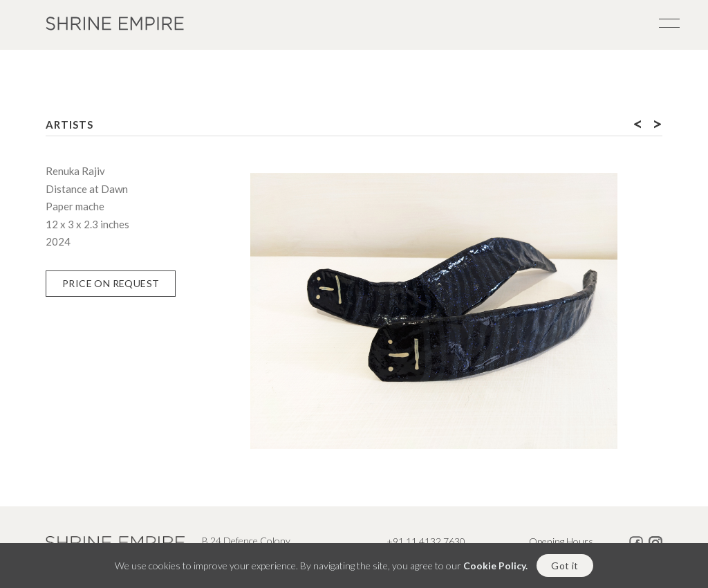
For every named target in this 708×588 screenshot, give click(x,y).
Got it (565, 567)
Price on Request (111, 283)
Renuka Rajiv (75, 171)
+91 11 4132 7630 (426, 541)
